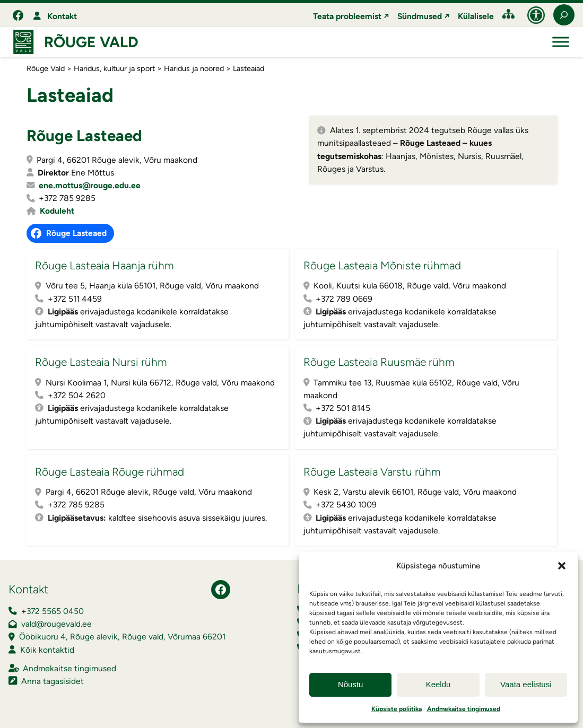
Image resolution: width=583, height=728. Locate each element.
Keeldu (438, 684)
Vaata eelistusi (526, 684)
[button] (562, 566)
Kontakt (62, 16)
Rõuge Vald (91, 42)
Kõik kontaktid (47, 650)
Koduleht (57, 211)
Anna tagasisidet (53, 681)
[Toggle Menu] (561, 42)
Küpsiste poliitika (397, 709)
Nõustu (351, 684)
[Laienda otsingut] (564, 15)
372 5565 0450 (55, 611)
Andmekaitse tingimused (464, 709)
